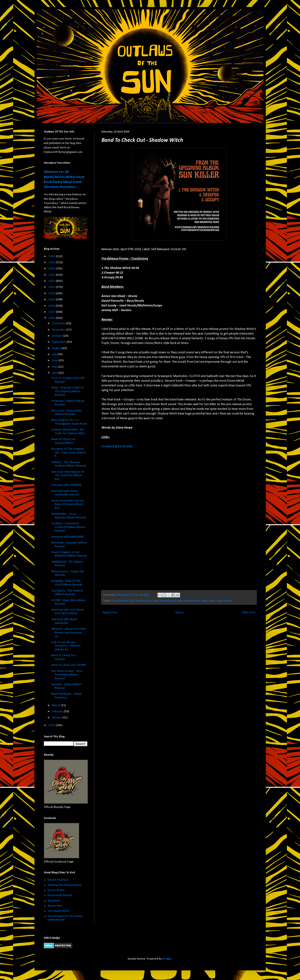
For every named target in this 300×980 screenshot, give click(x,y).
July (55, 354)
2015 (52, 725)
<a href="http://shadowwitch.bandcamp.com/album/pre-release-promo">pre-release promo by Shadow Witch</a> (142, 519)
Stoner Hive (55, 906)
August (57, 348)
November (59, 330)
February (58, 711)
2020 (52, 293)
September (59, 342)
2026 (52, 256)
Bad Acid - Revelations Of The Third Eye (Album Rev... (68, 475)
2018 (52, 306)
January (57, 718)
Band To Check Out (123, 601)
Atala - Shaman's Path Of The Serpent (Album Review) (67, 391)
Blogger (167, 959)
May (55, 367)
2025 (52, 262)
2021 (52, 287)
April (55, 373)
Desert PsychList (58, 880)
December (59, 323)
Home (180, 612)
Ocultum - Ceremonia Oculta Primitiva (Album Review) (68, 527)
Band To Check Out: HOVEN (69, 665)
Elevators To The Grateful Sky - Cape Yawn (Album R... (69, 452)
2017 (52, 312)
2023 (52, 275)
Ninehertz (54, 901)
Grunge (179, 601)
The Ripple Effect (58, 911)
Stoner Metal (224, 601)
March (56, 705)
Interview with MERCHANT (68, 537)
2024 (52, 269)
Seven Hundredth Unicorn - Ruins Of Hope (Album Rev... (69, 504)
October (58, 336)
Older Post (248, 612)
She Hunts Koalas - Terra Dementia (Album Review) (67, 675)
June (55, 360)
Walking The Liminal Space (65, 885)
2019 (52, 300)
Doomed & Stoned (60, 895)
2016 (52, 318)
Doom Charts (56, 890)
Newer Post (110, 612)
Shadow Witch (192, 601)
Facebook (108, 447)
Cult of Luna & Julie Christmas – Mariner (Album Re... (66, 646)
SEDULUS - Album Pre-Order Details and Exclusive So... (69, 633)
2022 (52, 281)
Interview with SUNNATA (66, 485)
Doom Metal (166, 601)
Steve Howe (208, 601)
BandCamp (125, 447)
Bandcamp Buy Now (147, 601)
